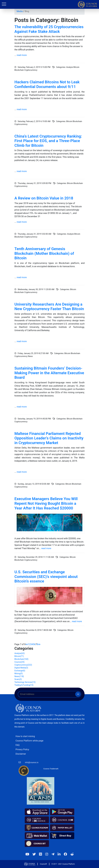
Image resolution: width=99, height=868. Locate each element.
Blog (27, 11)
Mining (19, 673)
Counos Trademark (51, 769)
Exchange (20, 671)
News (19, 676)
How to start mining (25, 736)
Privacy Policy (22, 749)
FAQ (18, 745)
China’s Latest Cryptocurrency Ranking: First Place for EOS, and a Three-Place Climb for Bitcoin (48, 141)
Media (20, 11)
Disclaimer (21, 754)
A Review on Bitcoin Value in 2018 (44, 198)
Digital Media (21, 668)
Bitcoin (19, 656)
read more (22, 55)
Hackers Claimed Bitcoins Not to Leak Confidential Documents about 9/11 (47, 84)
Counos (19, 662)
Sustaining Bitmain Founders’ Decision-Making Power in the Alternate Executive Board (49, 373)
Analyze (20, 653)
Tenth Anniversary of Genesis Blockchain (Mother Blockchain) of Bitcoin (44, 253)
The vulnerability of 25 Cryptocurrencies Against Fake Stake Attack (49, 29)
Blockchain (21, 659)
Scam (18, 679)
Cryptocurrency (23, 665)
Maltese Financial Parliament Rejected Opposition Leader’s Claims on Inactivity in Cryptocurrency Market (49, 438)
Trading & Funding (24, 685)
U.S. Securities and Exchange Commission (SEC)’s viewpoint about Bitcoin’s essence (46, 577)
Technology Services (25, 682)
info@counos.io (32, 762)
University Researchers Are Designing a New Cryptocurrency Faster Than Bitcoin (49, 307)
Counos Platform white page (29, 741)
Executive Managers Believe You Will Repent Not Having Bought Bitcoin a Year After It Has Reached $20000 (46, 503)
